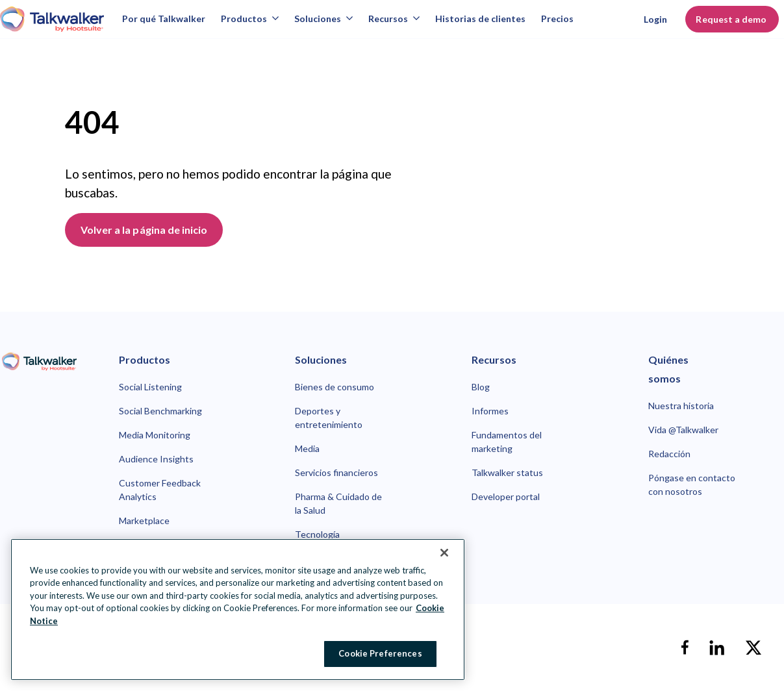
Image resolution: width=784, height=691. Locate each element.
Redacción (669, 454)
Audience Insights (156, 459)
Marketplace (144, 521)
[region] (238, 609)
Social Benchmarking (160, 411)
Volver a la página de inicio (144, 230)
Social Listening (150, 387)
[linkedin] (717, 647)
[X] (753, 647)
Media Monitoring (155, 435)
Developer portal (506, 496)
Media (307, 448)
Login (655, 19)
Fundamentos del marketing (507, 442)
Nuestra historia (681, 406)
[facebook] (685, 647)
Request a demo (732, 19)
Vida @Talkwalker (683, 430)
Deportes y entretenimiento (329, 418)
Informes (490, 411)
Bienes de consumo (335, 387)
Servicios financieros (336, 472)
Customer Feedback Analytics (160, 490)
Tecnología (317, 534)
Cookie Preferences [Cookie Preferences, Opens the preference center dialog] (380, 653)
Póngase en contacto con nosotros (692, 484)
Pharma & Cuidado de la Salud (338, 503)
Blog (481, 387)
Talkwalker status (507, 472)
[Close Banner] (444, 553)
